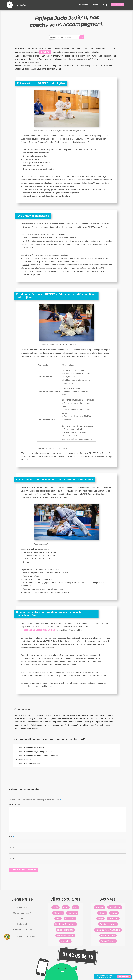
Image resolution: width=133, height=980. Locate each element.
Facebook (17, 930)
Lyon (66, 907)
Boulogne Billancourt (65, 924)
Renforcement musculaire (108, 930)
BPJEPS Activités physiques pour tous (35, 752)
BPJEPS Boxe (24, 760)
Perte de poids (108, 935)
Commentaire (15, 805)
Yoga (100, 919)
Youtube (29, 930)
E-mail (12, 847)
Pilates (114, 913)
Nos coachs (83, 5)
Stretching (113, 919)
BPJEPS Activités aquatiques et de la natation (38, 756)
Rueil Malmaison (65, 930)
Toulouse (72, 913)
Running (100, 907)
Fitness (102, 913)
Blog (105, 5)
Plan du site (22, 907)
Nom (11, 837)
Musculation (115, 907)
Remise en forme (108, 924)
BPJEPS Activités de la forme (31, 748)
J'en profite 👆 (124, 977)
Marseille (58, 913)
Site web (12, 858)
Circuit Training (108, 941)
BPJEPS (45, 52)
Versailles (65, 941)
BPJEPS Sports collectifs (29, 764)
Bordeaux (70, 919)
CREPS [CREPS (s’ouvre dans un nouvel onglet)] (19, 719)
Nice (76, 907)
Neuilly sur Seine (65, 935)
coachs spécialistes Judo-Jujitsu (39, 630)
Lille (58, 919)
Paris (55, 907)
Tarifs (95, 5)
